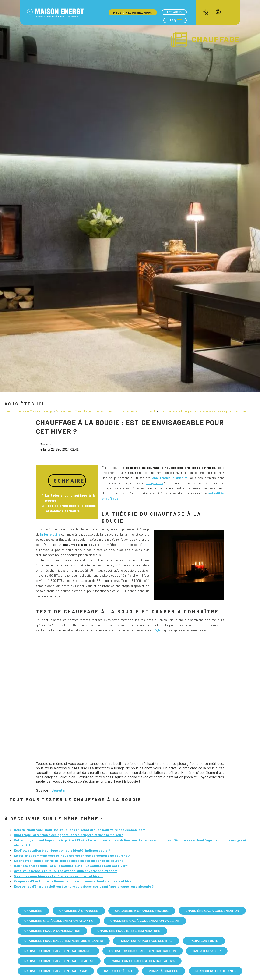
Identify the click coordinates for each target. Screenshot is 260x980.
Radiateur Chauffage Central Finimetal (59, 961)
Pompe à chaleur (163, 971)
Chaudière (33, 911)
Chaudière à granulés (79, 911)
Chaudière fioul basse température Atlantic (64, 941)
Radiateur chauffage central (146, 941)
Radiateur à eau (118, 971)
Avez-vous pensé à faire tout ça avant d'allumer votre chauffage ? (65, 871)
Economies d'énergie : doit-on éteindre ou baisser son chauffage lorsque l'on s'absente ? (84, 886)
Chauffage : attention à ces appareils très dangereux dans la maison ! (69, 835)
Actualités (174, 12)
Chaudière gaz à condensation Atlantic (59, 921)
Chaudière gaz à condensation (212, 911)
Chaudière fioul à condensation (52, 931)
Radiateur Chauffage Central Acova (143, 961)
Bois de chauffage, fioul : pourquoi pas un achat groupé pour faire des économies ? (80, 830)
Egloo (159, 630)
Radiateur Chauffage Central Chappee (58, 951)
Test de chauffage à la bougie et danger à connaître (71, 508)
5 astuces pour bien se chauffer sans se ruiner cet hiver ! (59, 876)
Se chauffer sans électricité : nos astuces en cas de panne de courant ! (69, 861)
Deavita (58, 790)
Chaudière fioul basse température (129, 931)
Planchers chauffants (216, 971)
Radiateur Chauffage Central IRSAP (56, 971)
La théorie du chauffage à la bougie (70, 498)
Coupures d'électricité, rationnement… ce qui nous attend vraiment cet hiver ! (74, 881)
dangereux (155, 483)
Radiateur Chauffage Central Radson (143, 951)
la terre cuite (50, 534)
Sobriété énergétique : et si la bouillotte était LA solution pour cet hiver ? (71, 866)
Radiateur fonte (204, 941)
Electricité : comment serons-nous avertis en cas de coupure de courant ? (72, 855)
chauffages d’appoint (170, 478)
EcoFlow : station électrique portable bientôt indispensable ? (62, 850)
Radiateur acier (207, 951)
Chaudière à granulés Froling (142, 911)
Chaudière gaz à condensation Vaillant (145, 921)
